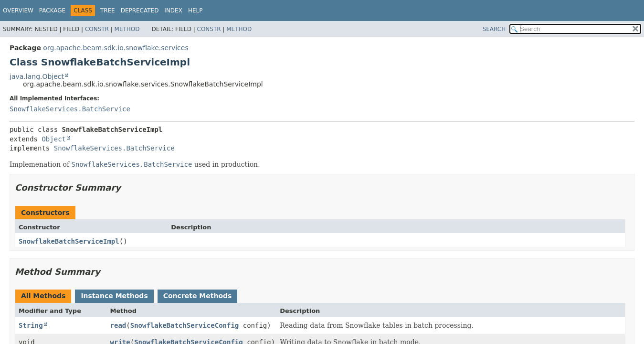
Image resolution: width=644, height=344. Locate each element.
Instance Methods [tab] (114, 296)
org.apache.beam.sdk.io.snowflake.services (116, 48)
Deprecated (140, 11)
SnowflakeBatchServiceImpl (69, 241)
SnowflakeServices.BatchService (70, 109)
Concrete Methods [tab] (198, 296)
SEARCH (494, 29)
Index (173, 11)
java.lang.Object (37, 76)
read (118, 325)
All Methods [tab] (43, 296)
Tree (108, 11)
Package (52, 11)
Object (54, 139)
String (31, 325)
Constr (97, 29)
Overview (18, 11)
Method (127, 29)
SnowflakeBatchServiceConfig (185, 325)
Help (195, 11)
